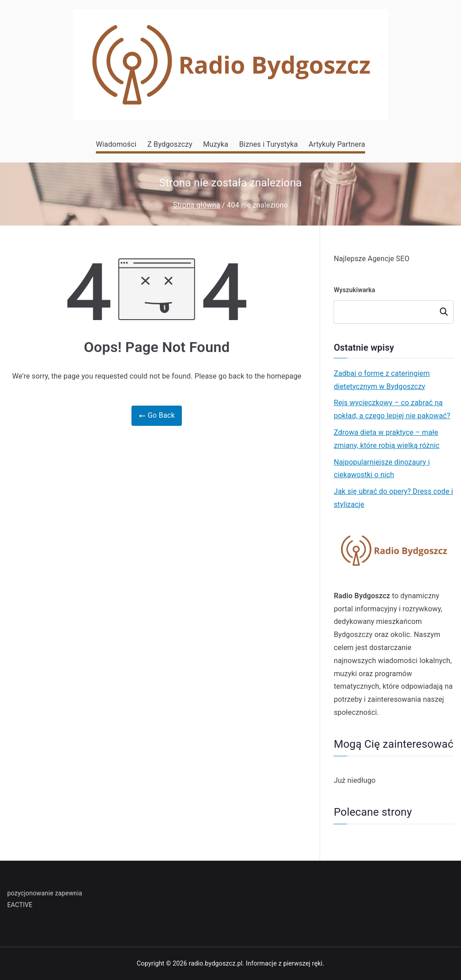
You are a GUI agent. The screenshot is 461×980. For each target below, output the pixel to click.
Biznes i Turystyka (268, 144)
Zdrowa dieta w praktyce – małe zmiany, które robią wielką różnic (386, 439)
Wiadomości (116, 144)
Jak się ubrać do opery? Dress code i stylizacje (393, 498)
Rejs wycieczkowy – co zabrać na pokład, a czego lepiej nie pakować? (392, 409)
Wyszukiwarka (354, 290)
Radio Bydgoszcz (362, 596)
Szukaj (444, 312)
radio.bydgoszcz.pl (215, 963)
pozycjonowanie (30, 893)
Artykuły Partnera (337, 144)
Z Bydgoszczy (170, 144)
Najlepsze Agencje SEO (371, 259)
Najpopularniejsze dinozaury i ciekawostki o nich (382, 469)
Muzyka (216, 144)
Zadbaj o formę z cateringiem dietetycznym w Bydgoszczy (382, 380)
